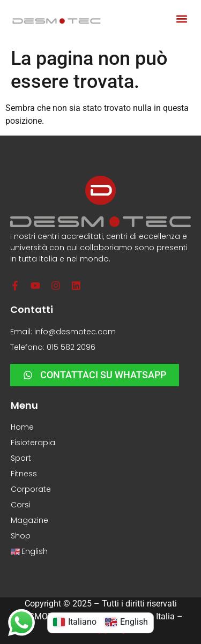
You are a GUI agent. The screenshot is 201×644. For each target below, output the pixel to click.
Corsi (21, 505)
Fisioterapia (33, 443)
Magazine (29, 520)
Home (22, 427)
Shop (21, 536)
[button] (181, 19)
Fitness (24, 474)
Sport (21, 458)
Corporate (31, 489)
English (29, 551)
